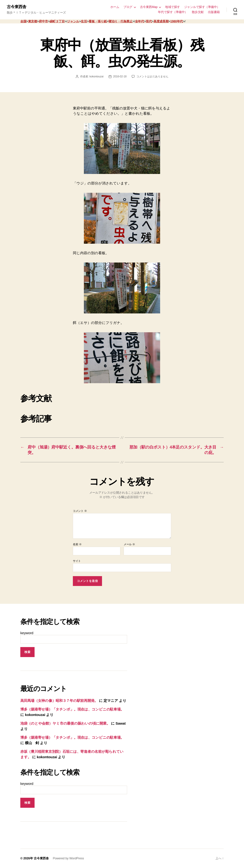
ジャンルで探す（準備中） (202, 7)
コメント (80, 511)
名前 (77, 544)
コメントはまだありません (152, 76)
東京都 (33, 21)
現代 (149, 21)
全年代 (140, 21)
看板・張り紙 (98, 21)
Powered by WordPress (68, 858)
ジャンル (73, 21)
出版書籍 (214, 12)
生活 (84, 21)
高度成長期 (161, 21)
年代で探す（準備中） (173, 12)
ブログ (128, 7)
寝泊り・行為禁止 (120, 21)
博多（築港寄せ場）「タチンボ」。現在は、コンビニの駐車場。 (72, 709)
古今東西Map (149, 7)
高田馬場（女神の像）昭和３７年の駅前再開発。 (59, 701)
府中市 (43, 21)
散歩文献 (198, 12)
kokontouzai (96, 76)
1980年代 (177, 21)
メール (129, 544)
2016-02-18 (120, 76)
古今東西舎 (17, 7)
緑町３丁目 (57, 21)
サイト (77, 561)
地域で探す (172, 7)
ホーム (115, 7)
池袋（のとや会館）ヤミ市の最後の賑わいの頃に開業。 (65, 723)
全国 (23, 21)
